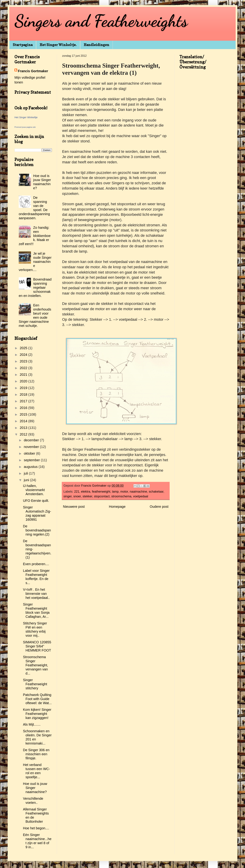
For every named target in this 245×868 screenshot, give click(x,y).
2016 (24, 408)
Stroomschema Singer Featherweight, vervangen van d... (35, 665)
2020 (24, 381)
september (32, 460)
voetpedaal (141, 496)
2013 (24, 428)
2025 (24, 348)
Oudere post (159, 507)
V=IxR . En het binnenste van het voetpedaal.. (36, 594)
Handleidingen (96, 45)
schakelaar (156, 492)
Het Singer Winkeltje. (58, 45)
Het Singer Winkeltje (26, 117)
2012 (24, 434)
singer (68, 496)
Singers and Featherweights (101, 21)
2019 (24, 388)
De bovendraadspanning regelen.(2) (37, 530)
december (32, 440)
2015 (24, 414)
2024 (24, 355)
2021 (24, 375)
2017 (24, 401)
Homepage (117, 507)
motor (124, 492)
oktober (30, 453)
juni (27, 480)
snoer (77, 496)
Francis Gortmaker (33, 71)
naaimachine (138, 492)
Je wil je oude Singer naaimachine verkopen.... (35, 262)
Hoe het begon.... (36, 828)
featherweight (101, 492)
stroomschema (121, 496)
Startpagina (23, 45)
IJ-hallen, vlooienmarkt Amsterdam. (34, 490)
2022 (24, 368)
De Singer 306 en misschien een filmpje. (36, 754)
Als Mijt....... (32, 724)
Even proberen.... (36, 564)
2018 (24, 394)
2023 (24, 361)
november (32, 447)
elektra (86, 492)
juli (26, 473)
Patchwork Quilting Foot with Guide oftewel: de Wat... (37, 699)
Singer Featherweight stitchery (35, 684)
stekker (87, 496)
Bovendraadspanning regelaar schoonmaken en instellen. (35, 288)
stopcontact (102, 496)
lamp (115, 492)
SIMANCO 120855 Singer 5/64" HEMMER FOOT (37, 646)
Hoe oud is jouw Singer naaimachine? (35, 788)
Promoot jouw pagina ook (25, 127)
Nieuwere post (74, 507)
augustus (31, 467)
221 (77, 492)
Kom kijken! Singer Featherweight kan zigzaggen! (37, 714)
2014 (24, 421)
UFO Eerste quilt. (36, 501)
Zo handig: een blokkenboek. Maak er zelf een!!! (35, 236)
